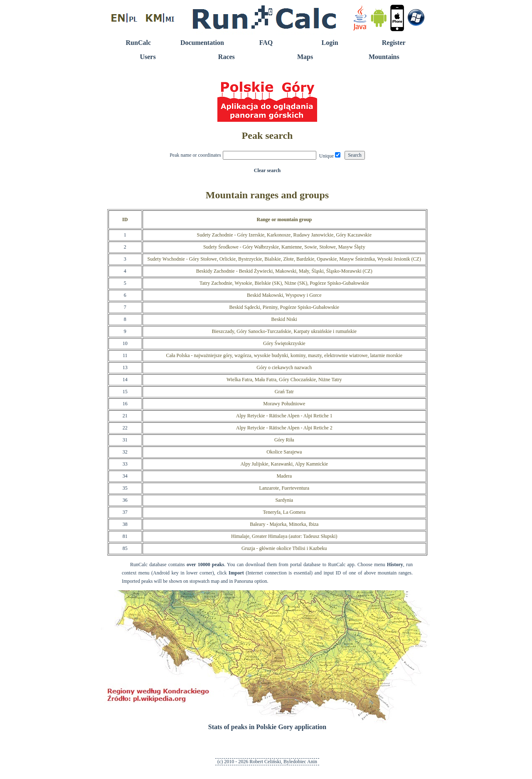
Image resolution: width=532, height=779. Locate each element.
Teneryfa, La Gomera (284, 512)
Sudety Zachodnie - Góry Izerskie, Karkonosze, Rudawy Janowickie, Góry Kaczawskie (284, 235)
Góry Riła (284, 440)
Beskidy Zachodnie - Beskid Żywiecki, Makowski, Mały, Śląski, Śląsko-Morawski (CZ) (284, 271)
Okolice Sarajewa (284, 452)
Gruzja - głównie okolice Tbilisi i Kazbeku (284, 548)
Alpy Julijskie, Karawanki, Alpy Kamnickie (284, 464)
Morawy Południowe (284, 404)
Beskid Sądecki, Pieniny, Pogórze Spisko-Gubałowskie (284, 307)
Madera (284, 476)
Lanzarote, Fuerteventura (284, 488)
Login (330, 43)
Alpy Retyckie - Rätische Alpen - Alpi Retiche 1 (284, 416)
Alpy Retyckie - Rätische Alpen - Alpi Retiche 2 (284, 428)
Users (148, 57)
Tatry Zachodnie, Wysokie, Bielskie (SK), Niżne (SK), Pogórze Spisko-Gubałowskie (284, 283)
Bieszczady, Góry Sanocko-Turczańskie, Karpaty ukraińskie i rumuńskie (284, 331)
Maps (305, 57)
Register (394, 43)
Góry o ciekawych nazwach (284, 367)
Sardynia (284, 500)
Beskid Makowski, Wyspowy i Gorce (284, 295)
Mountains (384, 57)
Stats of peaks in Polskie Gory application (267, 727)
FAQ (266, 43)
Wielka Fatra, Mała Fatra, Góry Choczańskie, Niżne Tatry (284, 380)
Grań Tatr (284, 392)
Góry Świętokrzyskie (284, 343)
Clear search (267, 170)
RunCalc (138, 43)
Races (227, 57)
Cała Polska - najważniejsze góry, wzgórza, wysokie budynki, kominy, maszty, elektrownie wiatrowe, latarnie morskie (284, 355)
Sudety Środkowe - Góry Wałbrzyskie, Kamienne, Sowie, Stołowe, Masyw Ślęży (284, 247)
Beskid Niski (284, 319)
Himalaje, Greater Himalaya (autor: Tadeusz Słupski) (284, 536)
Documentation (202, 43)
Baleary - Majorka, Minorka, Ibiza (284, 524)
